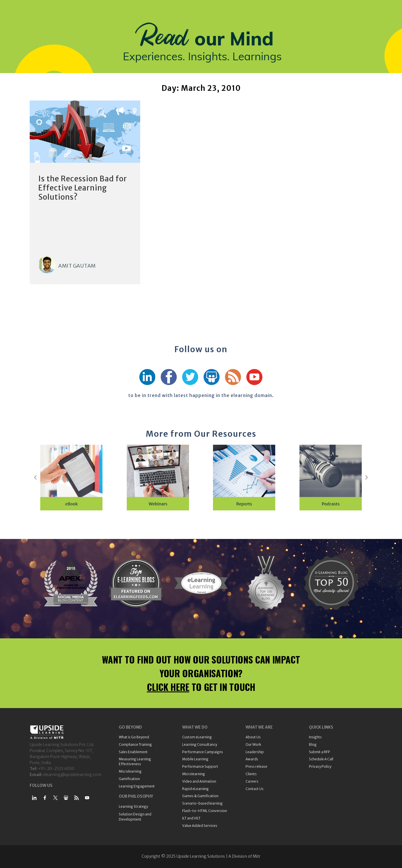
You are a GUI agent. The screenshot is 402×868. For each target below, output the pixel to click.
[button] (35, 478)
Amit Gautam (77, 266)
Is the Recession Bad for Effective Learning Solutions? (83, 188)
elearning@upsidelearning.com (72, 775)
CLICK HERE (168, 687)
